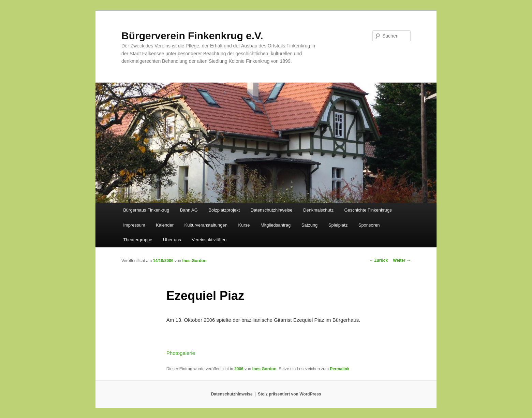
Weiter (402, 260)
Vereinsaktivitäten (209, 240)
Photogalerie (181, 353)
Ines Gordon (195, 261)
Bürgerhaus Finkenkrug (146, 210)
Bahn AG (189, 210)
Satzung (310, 225)
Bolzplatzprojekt (224, 210)
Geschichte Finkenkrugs (368, 210)
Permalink (339, 369)
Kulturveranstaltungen (206, 225)
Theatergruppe (138, 240)
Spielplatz (338, 225)
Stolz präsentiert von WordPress (289, 394)
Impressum (134, 225)
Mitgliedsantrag (276, 225)
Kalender (165, 225)
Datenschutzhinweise (272, 210)
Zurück (378, 260)
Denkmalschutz (318, 210)
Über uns (172, 240)
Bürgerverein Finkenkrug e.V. (192, 36)
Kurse (244, 225)
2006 (239, 369)
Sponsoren (369, 225)
